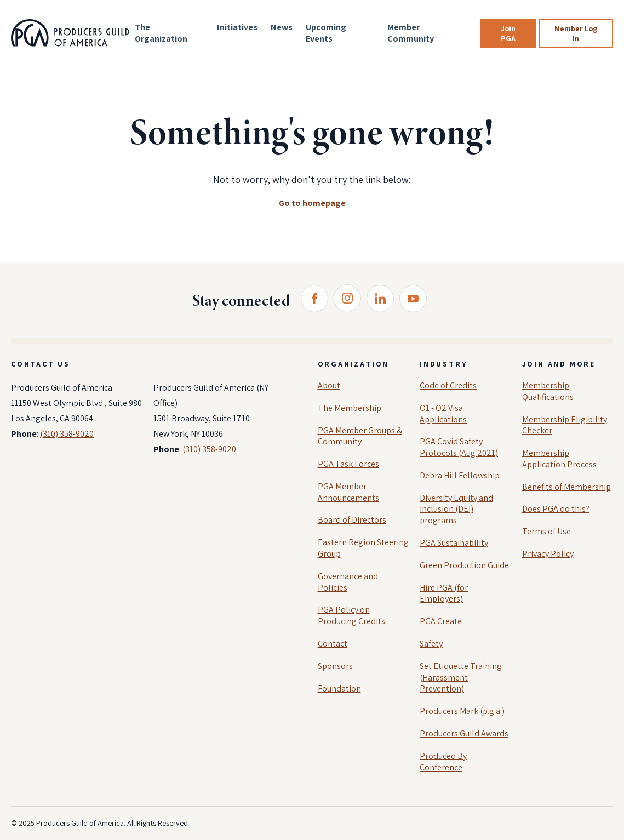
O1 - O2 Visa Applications (443, 414)
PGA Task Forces (348, 464)
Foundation (339, 688)
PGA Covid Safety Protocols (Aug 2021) (459, 447)
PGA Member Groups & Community (360, 436)
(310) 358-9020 (67, 434)
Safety (431, 644)
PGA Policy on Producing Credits (351, 615)
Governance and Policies (348, 582)
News (282, 27)
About (329, 385)
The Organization (161, 33)
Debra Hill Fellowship (460, 475)
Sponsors (335, 666)
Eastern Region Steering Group (363, 548)
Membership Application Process (559, 459)
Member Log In (576, 33)
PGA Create (441, 621)
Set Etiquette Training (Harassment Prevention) (461, 678)
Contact (333, 644)
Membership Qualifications (548, 391)
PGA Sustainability (454, 543)
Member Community (411, 33)
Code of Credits (448, 385)
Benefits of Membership (566, 487)
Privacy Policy (548, 554)
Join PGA (508, 33)
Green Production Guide (464, 565)
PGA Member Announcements (348, 492)
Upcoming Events (326, 33)
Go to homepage (312, 203)
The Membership (350, 408)
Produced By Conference (443, 762)
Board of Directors (352, 520)
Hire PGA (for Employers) (444, 593)
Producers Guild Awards (464, 733)
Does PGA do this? (556, 509)
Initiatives (237, 27)
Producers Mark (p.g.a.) (462, 711)
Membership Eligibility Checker (565, 425)
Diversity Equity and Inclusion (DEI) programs (456, 509)
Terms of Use (546, 531)
